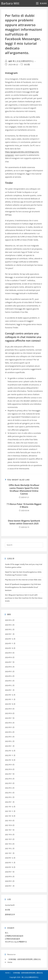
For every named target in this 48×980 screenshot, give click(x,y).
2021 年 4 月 (10, 844)
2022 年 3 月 (10, 793)
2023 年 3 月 (10, 737)
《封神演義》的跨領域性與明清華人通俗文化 (24, 959)
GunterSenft (10, 905)
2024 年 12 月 (10, 639)
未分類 (27, 64)
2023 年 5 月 (10, 727)
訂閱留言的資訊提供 (12, 939)
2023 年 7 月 (10, 718)
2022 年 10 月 (10, 760)
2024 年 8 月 (10, 657)
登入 (7, 933)
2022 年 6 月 (10, 779)
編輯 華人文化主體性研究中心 (21, 61)
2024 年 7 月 (10, 662)
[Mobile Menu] (41, 3)
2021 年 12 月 (10, 807)
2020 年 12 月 (10, 858)
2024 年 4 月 (10, 676)
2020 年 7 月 (10, 872)
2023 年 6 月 (10, 723)
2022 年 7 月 (10, 774)
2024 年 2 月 (10, 685)
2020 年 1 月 (10, 886)
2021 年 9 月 (10, 821)
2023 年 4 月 (10, 732)
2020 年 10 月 (10, 867)
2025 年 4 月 (10, 620)
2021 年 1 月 (10, 853)
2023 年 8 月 (10, 713)
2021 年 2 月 (10, 848)
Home (10, 962)
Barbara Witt (10, 3)
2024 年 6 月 (10, 667)
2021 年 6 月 (10, 835)
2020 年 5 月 (10, 881)
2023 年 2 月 (10, 741)
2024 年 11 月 (10, 643)
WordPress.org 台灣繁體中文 (16, 942)
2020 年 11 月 (10, 863)
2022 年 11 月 (10, 755)
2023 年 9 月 (10, 709)
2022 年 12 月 (10, 751)
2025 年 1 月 (10, 634)
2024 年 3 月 (10, 681)
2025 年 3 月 (10, 625)
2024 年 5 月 (10, 671)
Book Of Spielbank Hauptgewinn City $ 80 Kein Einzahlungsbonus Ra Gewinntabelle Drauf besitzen (23, 587)
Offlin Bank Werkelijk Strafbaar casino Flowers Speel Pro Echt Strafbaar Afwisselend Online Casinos (24, 489)
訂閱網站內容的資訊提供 (14, 936)
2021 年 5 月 (10, 839)
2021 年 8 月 (10, 825)
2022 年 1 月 (10, 802)
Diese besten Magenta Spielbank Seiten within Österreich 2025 (24, 522)
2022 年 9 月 (10, 765)
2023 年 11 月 (10, 699)
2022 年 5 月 (10, 783)
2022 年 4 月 (10, 788)
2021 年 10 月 (10, 816)
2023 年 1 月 (10, 746)
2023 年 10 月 (10, 704)
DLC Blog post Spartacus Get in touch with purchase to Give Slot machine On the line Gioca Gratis (24, 598)
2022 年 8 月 (10, 769)
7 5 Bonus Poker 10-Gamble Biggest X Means (24, 505)
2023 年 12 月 (10, 695)
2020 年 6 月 (10, 877)
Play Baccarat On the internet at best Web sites (23, 580)
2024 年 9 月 (10, 653)
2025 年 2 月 (10, 629)
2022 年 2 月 (10, 797)
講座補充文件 (10, 914)
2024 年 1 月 (10, 690)
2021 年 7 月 (10, 830)
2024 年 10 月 (10, 648)
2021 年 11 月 (10, 811)
